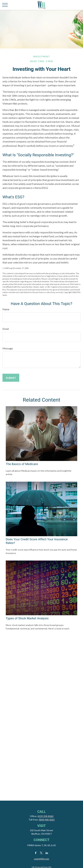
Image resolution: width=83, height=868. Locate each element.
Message (8, 348)
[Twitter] (41, 853)
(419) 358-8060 (45, 816)
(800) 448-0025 (47, 820)
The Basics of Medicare (22, 464)
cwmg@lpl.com (41, 859)
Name (6, 309)
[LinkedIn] (47, 853)
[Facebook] (36, 853)
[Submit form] (11, 378)
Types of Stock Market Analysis (27, 618)
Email (6, 329)
